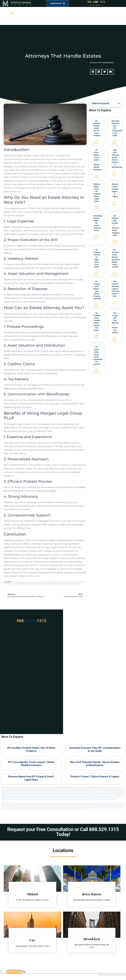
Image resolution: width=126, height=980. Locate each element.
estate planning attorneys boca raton (79, 793)
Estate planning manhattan (104, 806)
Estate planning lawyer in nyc (40, 806)
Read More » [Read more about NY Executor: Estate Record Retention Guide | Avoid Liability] (115, 274)
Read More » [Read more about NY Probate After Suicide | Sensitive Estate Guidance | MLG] (115, 242)
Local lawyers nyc (18, 808)
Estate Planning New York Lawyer (9, 787)
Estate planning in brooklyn (49, 805)
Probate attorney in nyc (113, 808)
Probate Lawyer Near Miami (101, 787)
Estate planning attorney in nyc (115, 803)
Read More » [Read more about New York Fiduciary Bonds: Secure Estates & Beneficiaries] (115, 174)
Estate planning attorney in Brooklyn (74, 809)
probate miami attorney (85, 792)
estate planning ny (87, 803)
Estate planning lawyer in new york (25, 806)
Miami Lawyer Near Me (47, 787)
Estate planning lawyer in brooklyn (99, 805)
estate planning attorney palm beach (112, 793)
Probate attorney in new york (102, 808)
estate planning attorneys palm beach (96, 793)
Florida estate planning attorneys (116, 798)
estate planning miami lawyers (59, 792)
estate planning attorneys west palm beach (26, 795)
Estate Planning (21, 3)
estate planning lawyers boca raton (47, 793)
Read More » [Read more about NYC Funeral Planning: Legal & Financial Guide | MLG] (115, 303)
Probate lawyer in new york (29, 809)
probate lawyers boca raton (60, 796)
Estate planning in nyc (72, 805)
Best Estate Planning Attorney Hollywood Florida (98, 789)
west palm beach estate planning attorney (65, 795)
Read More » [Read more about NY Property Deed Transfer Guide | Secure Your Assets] (96, 337)
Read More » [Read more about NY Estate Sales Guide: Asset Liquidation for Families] (96, 371)
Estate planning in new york (61, 805)
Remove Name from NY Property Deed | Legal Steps (31, 778)
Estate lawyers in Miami (110, 799)
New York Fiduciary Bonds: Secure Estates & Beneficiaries (95, 764)
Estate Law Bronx (69, 803)
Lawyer (22, 4)
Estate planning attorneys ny (36, 805)
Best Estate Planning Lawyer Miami (63, 789)
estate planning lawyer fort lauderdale (73, 798)
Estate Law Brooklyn (60, 803)
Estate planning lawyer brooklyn (84, 805)
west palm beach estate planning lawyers (83, 795)
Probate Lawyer (82, 796)
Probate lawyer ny (51, 808)
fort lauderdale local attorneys (19, 799)
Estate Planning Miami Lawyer (23, 787)
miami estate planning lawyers (44, 799)
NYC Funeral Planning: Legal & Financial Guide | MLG (116, 289)
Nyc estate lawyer (34, 808)
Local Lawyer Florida (50, 790)
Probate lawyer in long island (16, 809)
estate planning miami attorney (73, 792)
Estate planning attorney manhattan (22, 805)
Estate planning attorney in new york (100, 803)
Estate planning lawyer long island (54, 806)
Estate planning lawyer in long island (115, 805)
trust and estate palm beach (90, 799)
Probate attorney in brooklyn (62, 808)
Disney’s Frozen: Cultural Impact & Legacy (95, 777)
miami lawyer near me (57, 799)
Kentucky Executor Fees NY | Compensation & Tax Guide (95, 749)
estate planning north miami (103, 798)
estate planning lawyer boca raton (15, 793)
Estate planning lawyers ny (80, 806)
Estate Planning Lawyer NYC (36, 787)
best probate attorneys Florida (19, 798)
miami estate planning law (32, 799)
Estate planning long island (92, 806)
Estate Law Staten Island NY (7, 803)
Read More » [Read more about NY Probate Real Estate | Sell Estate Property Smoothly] (96, 305)
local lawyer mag (116, 790)
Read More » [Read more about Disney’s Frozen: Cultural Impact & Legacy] (115, 203)
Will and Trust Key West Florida (99, 790)
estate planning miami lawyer (45, 792)
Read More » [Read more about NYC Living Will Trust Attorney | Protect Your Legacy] (115, 339)
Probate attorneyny (43, 808)
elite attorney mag (25, 792)
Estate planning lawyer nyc (68, 806)
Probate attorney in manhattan (88, 808)
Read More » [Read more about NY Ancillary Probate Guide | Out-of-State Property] (96, 142)
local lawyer (109, 790)
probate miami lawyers (96, 792)
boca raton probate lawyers (115, 795)
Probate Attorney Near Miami (24, 789)
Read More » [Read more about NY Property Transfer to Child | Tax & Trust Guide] (96, 274)
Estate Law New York (31, 803)
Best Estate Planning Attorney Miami (79, 789)
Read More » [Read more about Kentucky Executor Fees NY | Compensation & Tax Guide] (115, 142)
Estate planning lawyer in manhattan (9, 806)
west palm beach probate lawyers (21, 796)
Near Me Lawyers (77, 787)
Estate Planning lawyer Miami (39, 790)
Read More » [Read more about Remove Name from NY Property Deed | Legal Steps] (96, 208)
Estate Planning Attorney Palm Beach (13, 790)
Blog (88, 63)
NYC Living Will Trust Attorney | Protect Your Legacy (115, 323)
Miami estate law (101, 799)
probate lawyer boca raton (72, 796)
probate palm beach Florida (78, 799)
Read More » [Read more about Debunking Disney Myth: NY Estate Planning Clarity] (96, 237)
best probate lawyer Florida (32, 798)
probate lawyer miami (116, 792)
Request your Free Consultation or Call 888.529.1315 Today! (63, 832)
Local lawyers (10, 808)
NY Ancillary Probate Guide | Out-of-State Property (97, 128)
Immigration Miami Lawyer (27, 790)
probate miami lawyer (67, 799)
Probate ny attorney (61, 809)
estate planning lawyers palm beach (31, 793)
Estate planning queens (115, 806)
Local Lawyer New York (78, 803)
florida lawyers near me (7, 799)
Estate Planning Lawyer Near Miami (115, 787)
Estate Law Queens (51, 803)
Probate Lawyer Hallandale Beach (88, 787)
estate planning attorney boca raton (63, 793)
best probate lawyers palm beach (45, 798)
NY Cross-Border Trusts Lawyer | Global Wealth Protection (98, 160)
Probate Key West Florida (72, 790)
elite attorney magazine (34, 792)
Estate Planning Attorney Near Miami (9, 789)
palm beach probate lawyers (35, 796)
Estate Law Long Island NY (41, 803)
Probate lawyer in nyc (40, 809)
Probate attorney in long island (75, 808)
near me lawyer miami (106, 792)
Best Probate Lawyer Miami (49, 789)
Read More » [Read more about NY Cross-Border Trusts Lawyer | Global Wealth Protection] (96, 176)
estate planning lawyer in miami (89, 798)
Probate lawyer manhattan (51, 809)
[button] (12, 13)
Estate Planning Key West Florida (85, 790)
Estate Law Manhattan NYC (20, 803)
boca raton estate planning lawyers (101, 795)
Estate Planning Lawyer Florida (59, 787)
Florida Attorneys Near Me (61, 790)
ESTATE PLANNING (12, 101)
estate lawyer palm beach (59, 798)
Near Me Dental (69, 787)
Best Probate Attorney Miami (37, 789)
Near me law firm (26, 808)
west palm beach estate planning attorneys (46, 795)
